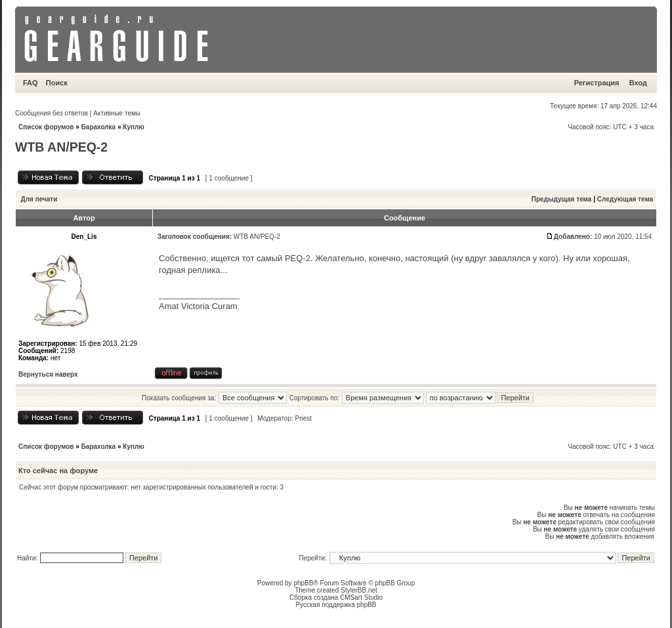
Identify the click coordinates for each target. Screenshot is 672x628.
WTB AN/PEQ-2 (61, 147)
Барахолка (99, 127)
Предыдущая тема (562, 199)
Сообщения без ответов (52, 113)
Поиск (57, 83)
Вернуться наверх (48, 374)
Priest (304, 418)
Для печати (39, 199)
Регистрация (597, 83)
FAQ (31, 83)
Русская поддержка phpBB (336, 605)
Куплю (134, 127)
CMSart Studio (361, 597)
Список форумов (46, 127)
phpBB (303, 583)
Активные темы (117, 113)
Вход (638, 83)
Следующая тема (625, 199)
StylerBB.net (359, 590)
